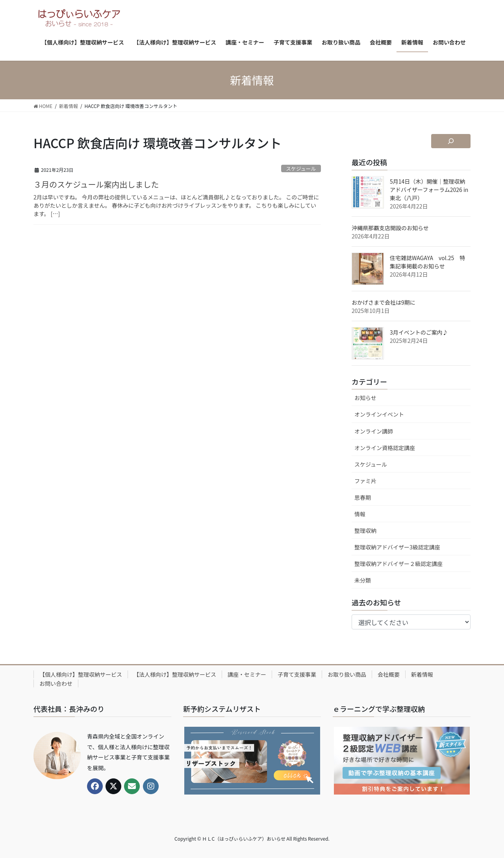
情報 (360, 514)
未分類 (363, 580)
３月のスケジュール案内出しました (96, 184)
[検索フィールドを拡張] (451, 141)
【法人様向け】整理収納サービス (175, 674)
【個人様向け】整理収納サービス (81, 674)
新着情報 (422, 674)
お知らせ (365, 398)
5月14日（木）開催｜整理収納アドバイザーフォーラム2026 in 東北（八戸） (429, 190)
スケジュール (301, 168)
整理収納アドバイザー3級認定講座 (397, 547)
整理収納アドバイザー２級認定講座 (398, 564)
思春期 (363, 497)
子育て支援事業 (297, 674)
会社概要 (389, 674)
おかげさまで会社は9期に (384, 302)
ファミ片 (365, 481)
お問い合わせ (56, 683)
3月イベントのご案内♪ (419, 332)
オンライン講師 (374, 431)
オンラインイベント (379, 414)
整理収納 (365, 530)
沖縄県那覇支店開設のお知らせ (390, 228)
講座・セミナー (247, 674)
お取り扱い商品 (347, 674)
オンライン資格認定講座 (385, 448)
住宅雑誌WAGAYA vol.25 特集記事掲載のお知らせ (427, 262)
